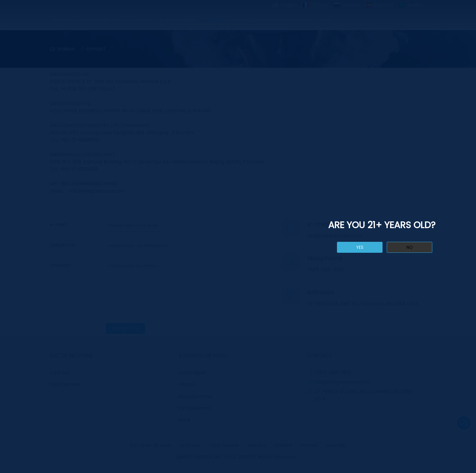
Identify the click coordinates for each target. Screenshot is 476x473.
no (410, 247)
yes (360, 247)
